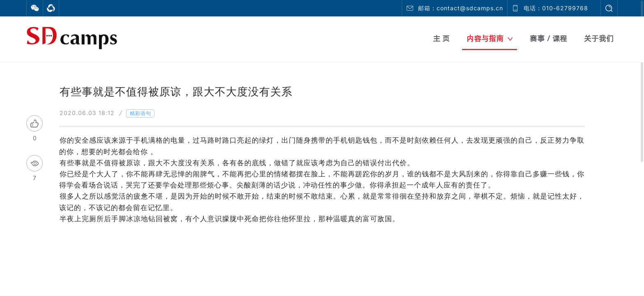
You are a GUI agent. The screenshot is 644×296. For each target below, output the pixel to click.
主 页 (441, 38)
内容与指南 (490, 38)
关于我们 (599, 38)
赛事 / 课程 (549, 38)
